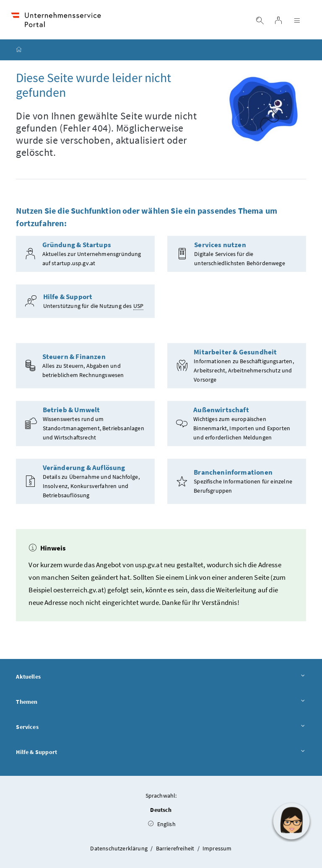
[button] (291, 821)
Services (161, 727)
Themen (161, 702)
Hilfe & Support (161, 752)
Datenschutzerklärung (119, 848)
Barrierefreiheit (176, 848)
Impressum (217, 848)
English (162, 824)
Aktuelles (161, 677)
